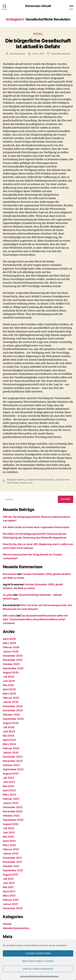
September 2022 (13, 820)
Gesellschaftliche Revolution (41, 480)
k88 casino (9, 616)
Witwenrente (26, 483)
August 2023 (11, 774)
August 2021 (10, 875)
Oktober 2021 (11, 866)
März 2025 (9, 694)
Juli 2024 (9, 727)
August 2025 (11, 673)
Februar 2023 (11, 799)
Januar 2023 (11, 803)
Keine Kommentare (61, 54)
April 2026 (9, 639)
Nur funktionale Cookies (38, 961)
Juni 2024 (9, 731)
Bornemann (20, 54)
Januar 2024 (11, 753)
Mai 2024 (9, 736)
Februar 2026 (11, 647)
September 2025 (13, 668)
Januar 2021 (10, 904)
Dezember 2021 (12, 858)
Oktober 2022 (11, 816)
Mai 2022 (8, 837)
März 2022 (9, 845)
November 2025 (13, 660)
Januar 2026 (11, 651)
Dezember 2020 (13, 908)
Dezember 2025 (13, 656)
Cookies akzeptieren (38, 953)
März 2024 (9, 744)
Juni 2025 (9, 681)
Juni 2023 (9, 782)
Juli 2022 (8, 828)
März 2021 (9, 896)
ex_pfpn (8, 595)
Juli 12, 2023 (38, 54)
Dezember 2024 (13, 706)
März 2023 (9, 795)
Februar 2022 (11, 849)
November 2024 (13, 710)
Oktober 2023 (11, 765)
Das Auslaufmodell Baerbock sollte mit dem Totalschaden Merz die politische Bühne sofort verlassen (35, 619)
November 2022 (13, 811)
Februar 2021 (11, 900)
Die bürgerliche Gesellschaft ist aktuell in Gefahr (38, 44)
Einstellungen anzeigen (38, 969)
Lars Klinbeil (13, 483)
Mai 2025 (9, 685)
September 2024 (13, 719)
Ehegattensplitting (16, 480)
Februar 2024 (11, 748)
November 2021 (13, 862)
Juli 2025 (9, 677)
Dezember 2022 (13, 807)
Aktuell (38, 34)
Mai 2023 (9, 786)
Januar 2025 (11, 702)
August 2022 (11, 824)
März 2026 (9, 643)
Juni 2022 (9, 832)
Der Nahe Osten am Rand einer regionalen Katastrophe (36, 527)
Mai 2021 (8, 887)
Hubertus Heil (62, 480)
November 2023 (13, 761)
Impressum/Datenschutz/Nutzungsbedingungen (39, 976)
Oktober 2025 (11, 664)
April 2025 (9, 689)
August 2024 (11, 723)
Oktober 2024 (11, 715)
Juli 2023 (9, 778)
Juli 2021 (8, 879)
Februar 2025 (11, 698)
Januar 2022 (11, 854)
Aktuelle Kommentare (16, 928)
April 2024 (9, 740)
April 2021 (9, 891)
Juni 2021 (9, 883)
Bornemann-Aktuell (38, 6)
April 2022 (9, 841)
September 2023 (13, 769)
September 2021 (13, 870)
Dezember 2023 (13, 757)
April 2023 (9, 790)
